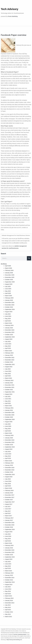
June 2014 (8, 589)
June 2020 (8, 426)
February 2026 (9, 270)
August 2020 (9, 422)
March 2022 (8, 378)
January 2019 (9, 465)
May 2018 (8, 484)
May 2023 (8, 346)
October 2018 (9, 472)
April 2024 (8, 321)
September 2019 (10, 447)
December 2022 (10, 357)
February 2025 (9, 298)
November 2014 (10, 578)
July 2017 (8, 507)
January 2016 (9, 548)
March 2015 (8, 571)
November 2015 (10, 552)
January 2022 (9, 383)
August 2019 (9, 449)
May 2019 (8, 456)
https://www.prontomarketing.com (14, 640)
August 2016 (9, 532)
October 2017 (9, 500)
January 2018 (9, 493)
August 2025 (9, 284)
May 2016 (8, 539)
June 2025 (8, 289)
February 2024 (9, 325)
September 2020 (10, 419)
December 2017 (10, 495)
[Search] (29, 258)
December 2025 (10, 275)
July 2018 (8, 479)
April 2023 (8, 348)
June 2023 (8, 344)
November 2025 (10, 277)
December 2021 (10, 385)
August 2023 (9, 339)
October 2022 (9, 362)
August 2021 (9, 394)
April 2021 (8, 403)
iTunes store (27, 206)
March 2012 (8, 617)
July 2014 (8, 587)
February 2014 (9, 598)
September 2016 (10, 529)
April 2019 (8, 458)
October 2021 (9, 390)
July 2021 (8, 396)
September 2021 (10, 392)
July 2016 (8, 534)
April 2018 (8, 486)
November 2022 (10, 360)
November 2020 (10, 415)
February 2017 (9, 518)
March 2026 (8, 268)
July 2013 (8, 605)
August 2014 (9, 584)
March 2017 (8, 516)
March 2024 (8, 323)
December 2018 (10, 467)
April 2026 (8, 266)
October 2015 (9, 555)
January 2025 (9, 300)
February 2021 (9, 408)
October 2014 (9, 580)
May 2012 (8, 614)
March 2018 (8, 488)
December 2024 (10, 302)
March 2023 (8, 351)
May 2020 (8, 429)
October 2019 (9, 445)
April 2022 (8, 376)
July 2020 (8, 424)
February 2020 (9, 435)
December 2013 (10, 603)
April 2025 (8, 293)
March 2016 (8, 543)
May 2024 (8, 319)
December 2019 (10, 440)
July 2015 (8, 562)
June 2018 (8, 481)
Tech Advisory (10, 9)
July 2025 (8, 286)
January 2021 (9, 410)
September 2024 (10, 309)
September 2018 (10, 474)
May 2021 (8, 401)
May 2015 (8, 566)
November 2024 (10, 305)
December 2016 (10, 523)
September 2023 (10, 337)
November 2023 (10, 332)
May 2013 (8, 607)
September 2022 (10, 364)
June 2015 (8, 564)
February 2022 (9, 380)
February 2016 (9, 545)
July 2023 (8, 341)
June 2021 (8, 399)
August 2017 (9, 504)
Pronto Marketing (13, 16)
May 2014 (8, 591)
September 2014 (10, 582)
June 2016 (8, 536)
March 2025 (8, 296)
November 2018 (10, 470)
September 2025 (10, 282)
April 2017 (8, 513)
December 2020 (10, 412)
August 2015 (9, 559)
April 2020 (8, 431)
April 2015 (8, 568)
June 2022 (8, 371)
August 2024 (9, 312)
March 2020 (8, 433)
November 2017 (10, 497)
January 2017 (9, 520)
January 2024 (9, 328)
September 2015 (10, 557)
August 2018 (9, 477)
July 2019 (8, 451)
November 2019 (10, 442)
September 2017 (10, 502)
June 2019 (8, 454)
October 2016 (9, 527)
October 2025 (9, 280)
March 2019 (8, 461)
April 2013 (8, 610)
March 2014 (8, 596)
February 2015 (9, 573)
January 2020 (9, 438)
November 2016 (10, 525)
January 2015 (9, 575)
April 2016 (8, 541)
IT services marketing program (19, 634)
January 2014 (9, 600)
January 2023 (9, 355)
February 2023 (9, 353)
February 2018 (9, 490)
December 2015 (10, 550)
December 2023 (10, 330)
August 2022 (9, 367)
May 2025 (8, 291)
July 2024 (8, 314)
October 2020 (9, 417)
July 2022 (8, 369)
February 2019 (9, 463)
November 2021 (10, 387)
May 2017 (8, 511)
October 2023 (9, 335)
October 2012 (9, 612)
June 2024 (8, 316)
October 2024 (9, 307)
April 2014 (8, 594)
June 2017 (8, 509)
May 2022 (8, 374)
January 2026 (9, 273)
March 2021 (8, 406)
